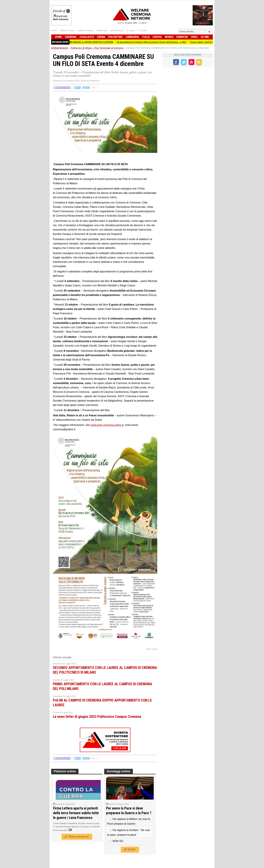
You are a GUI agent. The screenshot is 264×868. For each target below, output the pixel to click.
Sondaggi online (119, 771)
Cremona (71, 37)
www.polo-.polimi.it (107, 425)
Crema (101, 37)
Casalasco (87, 37)
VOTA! (130, 850)
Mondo (169, 37)
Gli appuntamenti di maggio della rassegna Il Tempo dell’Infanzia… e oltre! (156, 42)
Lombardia (132, 37)
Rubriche (182, 37)
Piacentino (115, 37)
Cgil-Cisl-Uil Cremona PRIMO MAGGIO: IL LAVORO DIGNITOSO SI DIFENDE (84, 42)
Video (194, 37)
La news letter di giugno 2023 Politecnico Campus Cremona (97, 717)
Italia (146, 37)
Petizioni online (65, 771)
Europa (157, 37)
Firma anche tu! (77, 837)
